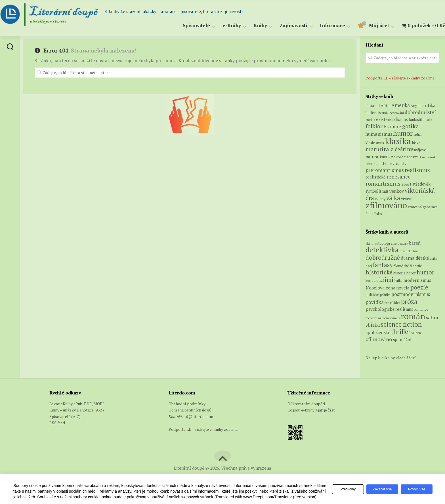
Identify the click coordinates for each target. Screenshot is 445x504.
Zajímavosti (282, 26)
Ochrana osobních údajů (190, 410)
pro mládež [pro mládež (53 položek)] (392, 303)
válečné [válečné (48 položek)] (416, 333)
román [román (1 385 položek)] (413, 316)
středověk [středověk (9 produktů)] (421, 184)
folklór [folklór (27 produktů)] (374, 126)
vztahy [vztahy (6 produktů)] (380, 199)
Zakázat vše (380, 486)
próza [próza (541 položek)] (409, 301)
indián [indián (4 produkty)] (418, 135)
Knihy (249, 26)
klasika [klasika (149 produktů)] (398, 141)
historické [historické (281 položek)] (379, 272)
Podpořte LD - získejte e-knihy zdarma (400, 78)
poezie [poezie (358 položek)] (419, 287)
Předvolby (344, 486)
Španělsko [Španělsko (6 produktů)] (374, 214)
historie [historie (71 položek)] (399, 273)
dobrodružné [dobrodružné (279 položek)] (383, 258)
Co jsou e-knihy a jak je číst (311, 410)
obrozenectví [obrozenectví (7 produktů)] (377, 163)
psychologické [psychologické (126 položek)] (380, 309)
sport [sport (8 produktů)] (406, 184)
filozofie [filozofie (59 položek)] (416, 266)
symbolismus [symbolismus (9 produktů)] (377, 191)
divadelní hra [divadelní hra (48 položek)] (409, 251)
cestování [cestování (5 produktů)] (397, 113)
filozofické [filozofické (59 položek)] (401, 266)
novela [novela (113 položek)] (403, 288)
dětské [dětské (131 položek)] (422, 258)
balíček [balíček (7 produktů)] (371, 113)
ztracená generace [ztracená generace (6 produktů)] (423, 207)
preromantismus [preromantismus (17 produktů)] (385, 170)
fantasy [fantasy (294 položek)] (383, 265)
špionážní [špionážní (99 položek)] (402, 340)
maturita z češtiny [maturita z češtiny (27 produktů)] (389, 149)
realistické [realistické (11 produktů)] (376, 177)
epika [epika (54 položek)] (434, 258)
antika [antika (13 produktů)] (429, 105)
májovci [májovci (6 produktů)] (420, 150)
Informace (321, 26)
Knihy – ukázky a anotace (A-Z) (77, 410)
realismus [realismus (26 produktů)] (417, 170)
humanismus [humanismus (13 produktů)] (379, 134)
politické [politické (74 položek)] (372, 295)
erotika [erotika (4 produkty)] (370, 120)
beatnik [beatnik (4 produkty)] (383, 113)
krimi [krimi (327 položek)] (386, 280)
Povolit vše (416, 486)
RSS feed (57, 423)
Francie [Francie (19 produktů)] (392, 126)
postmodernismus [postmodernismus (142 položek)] (411, 294)
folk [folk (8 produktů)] (429, 119)
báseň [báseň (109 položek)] (415, 243)
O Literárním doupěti (306, 404)
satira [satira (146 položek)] (432, 318)
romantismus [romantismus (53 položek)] (391, 318)
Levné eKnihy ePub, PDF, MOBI (77, 404)
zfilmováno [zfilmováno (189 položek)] (379, 339)
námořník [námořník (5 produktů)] (429, 157)
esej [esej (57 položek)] (369, 266)
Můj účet (368, 26)
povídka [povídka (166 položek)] (375, 302)
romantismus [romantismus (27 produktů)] (383, 183)
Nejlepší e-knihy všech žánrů (391, 358)
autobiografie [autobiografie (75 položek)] (386, 243)
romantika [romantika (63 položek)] (373, 318)
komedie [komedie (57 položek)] (372, 281)
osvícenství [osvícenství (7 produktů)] (398, 163)
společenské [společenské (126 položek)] (378, 332)
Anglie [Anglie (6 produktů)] (416, 106)
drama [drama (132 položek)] (408, 258)
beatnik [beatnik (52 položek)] (403, 243)
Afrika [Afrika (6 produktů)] (386, 106)
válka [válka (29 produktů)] (393, 198)
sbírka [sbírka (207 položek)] (373, 325)
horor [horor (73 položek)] (411, 273)
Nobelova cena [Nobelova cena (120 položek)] (380, 288)
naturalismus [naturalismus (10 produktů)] (378, 157)
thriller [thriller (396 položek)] (401, 332)
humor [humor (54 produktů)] (403, 133)
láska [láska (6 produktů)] (416, 143)
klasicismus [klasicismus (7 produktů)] (375, 143)
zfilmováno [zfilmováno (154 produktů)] (386, 205)
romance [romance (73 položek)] (421, 309)
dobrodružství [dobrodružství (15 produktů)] (420, 112)
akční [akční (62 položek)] (370, 243)
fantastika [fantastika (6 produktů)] (417, 120)
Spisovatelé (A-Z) (65, 416)
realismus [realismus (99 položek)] (404, 309)
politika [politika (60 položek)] (385, 295)
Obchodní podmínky (187, 404)
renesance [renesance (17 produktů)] (399, 177)
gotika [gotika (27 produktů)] (411, 126)
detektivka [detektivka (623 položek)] (382, 250)
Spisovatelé (185, 26)
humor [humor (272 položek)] (425, 272)
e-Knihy (220, 26)
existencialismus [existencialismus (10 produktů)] (392, 119)
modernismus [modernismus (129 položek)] (417, 280)
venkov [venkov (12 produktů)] (397, 191)
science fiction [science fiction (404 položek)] (401, 324)
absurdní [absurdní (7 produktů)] (373, 106)
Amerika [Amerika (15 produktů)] (401, 105)
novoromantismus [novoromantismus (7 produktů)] (406, 157)
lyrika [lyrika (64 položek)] (398, 280)
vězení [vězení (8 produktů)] (407, 199)
